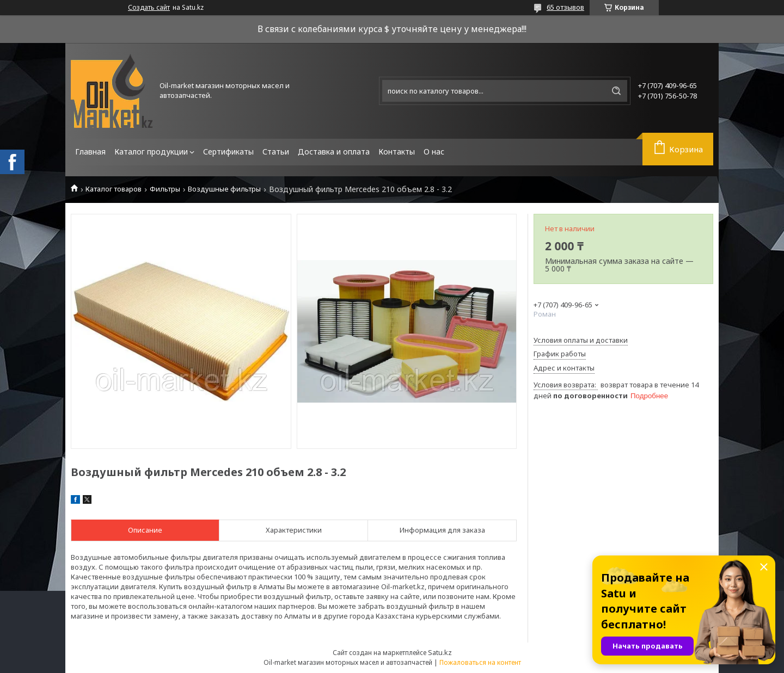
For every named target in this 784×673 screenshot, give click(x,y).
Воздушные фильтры (224, 189)
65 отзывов (565, 7)
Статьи (276, 152)
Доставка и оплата (334, 152)
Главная (90, 152)
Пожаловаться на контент (480, 662)
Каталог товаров (114, 189)
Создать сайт (149, 8)
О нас (434, 152)
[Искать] (616, 91)
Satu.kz (440, 652)
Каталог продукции (151, 152)
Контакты (397, 152)
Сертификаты (228, 152)
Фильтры (165, 189)
